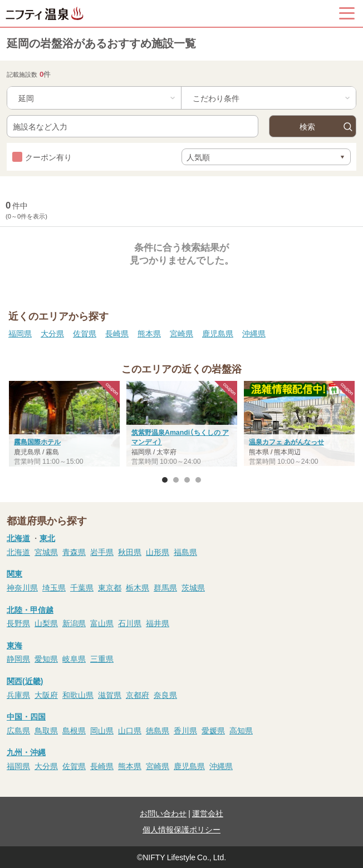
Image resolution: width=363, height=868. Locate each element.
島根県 (74, 730)
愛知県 (46, 658)
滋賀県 (110, 695)
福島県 (185, 552)
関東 (14, 573)
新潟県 (74, 623)
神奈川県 (22, 587)
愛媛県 (213, 730)
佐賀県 (85, 333)
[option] (182, 425)
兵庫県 (18, 695)
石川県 (130, 623)
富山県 (102, 623)
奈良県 (165, 695)
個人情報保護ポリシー (181, 829)
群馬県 (165, 587)
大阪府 (46, 695)
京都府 (138, 695)
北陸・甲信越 (30, 609)
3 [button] (187, 480)
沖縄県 (254, 333)
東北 (47, 538)
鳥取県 (46, 730)
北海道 (18, 538)
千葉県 (82, 587)
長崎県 (117, 333)
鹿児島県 (218, 333)
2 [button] (176, 480)
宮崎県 (181, 333)
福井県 (158, 623)
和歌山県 (78, 695)
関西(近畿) (25, 681)
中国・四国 (26, 716)
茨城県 (193, 587)
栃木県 (138, 587)
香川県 (185, 730)
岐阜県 (74, 658)
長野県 (18, 623)
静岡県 (18, 658)
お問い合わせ (163, 813)
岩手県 (102, 552)
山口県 (130, 730)
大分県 (52, 333)
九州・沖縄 (26, 752)
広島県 (18, 730)
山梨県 (46, 623)
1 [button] (165, 480)
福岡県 (20, 333)
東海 (14, 645)
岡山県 (102, 730)
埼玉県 (54, 587)
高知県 (241, 730)
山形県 (158, 552)
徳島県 (158, 730)
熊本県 (149, 333)
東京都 (110, 587)
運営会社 (208, 813)
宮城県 (46, 552)
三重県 (102, 658)
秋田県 (130, 552)
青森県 (74, 552)
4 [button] (198, 480)
